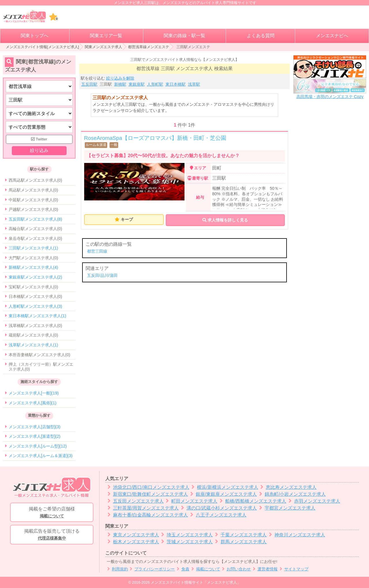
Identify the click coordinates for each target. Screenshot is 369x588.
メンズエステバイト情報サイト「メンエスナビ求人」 (196, 582)
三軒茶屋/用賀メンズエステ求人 (142, 508)
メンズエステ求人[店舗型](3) (35, 427)
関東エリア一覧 (106, 36)
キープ (127, 219)
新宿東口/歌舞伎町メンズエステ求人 (147, 494)
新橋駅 (120, 84)
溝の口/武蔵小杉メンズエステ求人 (218, 508)
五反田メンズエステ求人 (134, 501)
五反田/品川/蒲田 (102, 275)
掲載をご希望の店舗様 (52, 513)
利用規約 (117, 569)
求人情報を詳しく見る (225, 220)
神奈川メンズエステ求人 (296, 535)
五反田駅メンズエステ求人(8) (35, 219)
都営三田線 (97, 251)
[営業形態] (39, 127)
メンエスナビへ (332, 36)
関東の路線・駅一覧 (184, 36)
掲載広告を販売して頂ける (52, 535)
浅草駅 (194, 84)
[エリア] (39, 100)
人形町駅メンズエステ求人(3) (35, 306)
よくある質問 (261, 36)
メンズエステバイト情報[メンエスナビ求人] (42, 47)
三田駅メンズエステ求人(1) (33, 248)
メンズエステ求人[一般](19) (34, 393)
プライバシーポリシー (151, 569)
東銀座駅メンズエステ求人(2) (35, 277)
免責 (182, 569)
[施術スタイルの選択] (39, 113)
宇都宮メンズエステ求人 (286, 508)
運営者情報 (264, 569)
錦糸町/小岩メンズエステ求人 (291, 494)
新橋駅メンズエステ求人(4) (33, 267)
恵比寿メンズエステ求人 (288, 487)
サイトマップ (293, 569)
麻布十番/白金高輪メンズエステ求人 (147, 515)
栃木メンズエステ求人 (132, 542)
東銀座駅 (137, 84)
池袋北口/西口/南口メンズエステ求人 (147, 487)
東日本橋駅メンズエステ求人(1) (37, 316)
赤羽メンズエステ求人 (313, 501)
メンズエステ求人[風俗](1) (33, 403)
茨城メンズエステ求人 (186, 542)
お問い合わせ (236, 569)
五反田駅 (89, 84)
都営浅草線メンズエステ (149, 47)
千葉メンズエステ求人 (240, 535)
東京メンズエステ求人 (132, 535)
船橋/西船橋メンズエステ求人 (252, 501)
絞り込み (39, 150)
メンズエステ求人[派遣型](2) (35, 436)
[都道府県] (39, 86)
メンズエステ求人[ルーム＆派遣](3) (41, 456)
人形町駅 (155, 84)
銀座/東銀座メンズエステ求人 (222, 494)
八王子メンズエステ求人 (217, 515)
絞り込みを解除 (120, 78)
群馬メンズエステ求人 (240, 542)
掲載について (205, 569)
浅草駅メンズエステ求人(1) (33, 345)
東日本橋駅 (176, 84)
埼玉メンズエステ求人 (186, 535)
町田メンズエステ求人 (191, 501)
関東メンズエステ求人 (103, 47)
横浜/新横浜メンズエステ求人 (224, 487)
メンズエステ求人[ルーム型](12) (38, 446)
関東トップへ (35, 36)
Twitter (39, 139)
